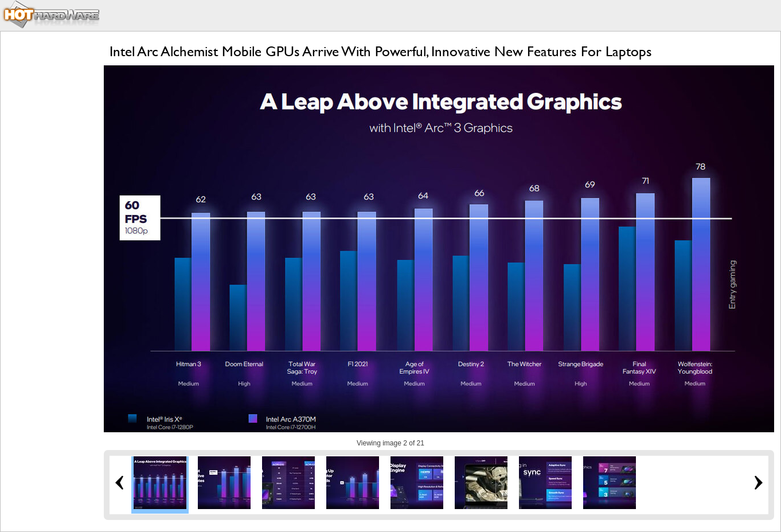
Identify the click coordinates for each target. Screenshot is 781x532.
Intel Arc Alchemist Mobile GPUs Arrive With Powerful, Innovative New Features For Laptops (381, 51)
